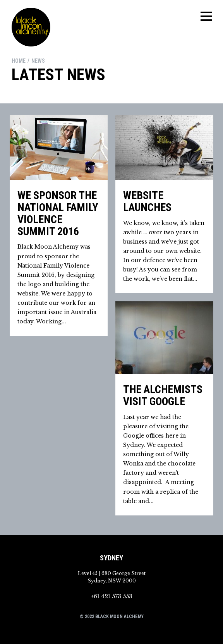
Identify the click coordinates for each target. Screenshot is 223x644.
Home (19, 61)
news (38, 61)
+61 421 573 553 (112, 596)
